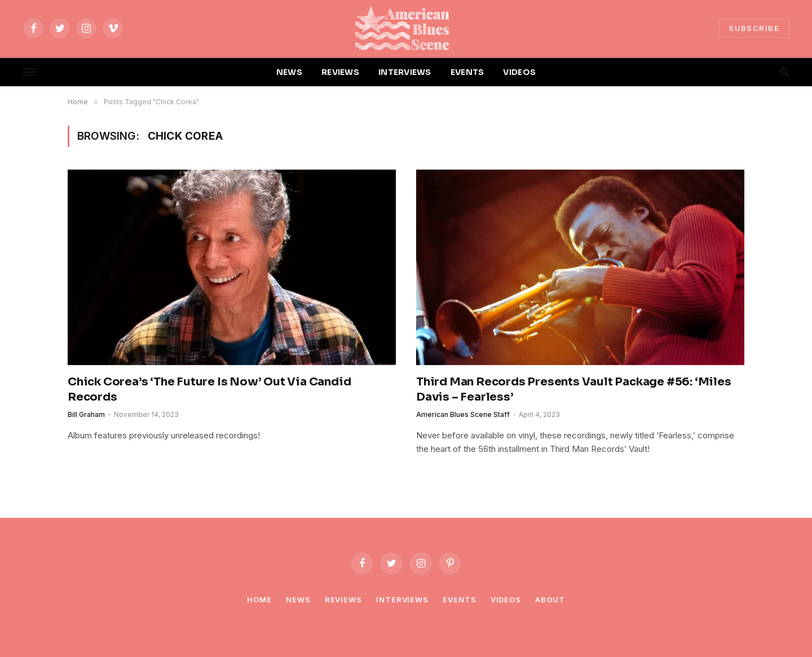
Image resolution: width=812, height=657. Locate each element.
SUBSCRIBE (754, 28)
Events (459, 600)
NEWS (289, 72)
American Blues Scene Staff (463, 414)
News (298, 600)
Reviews (343, 600)
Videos (506, 600)
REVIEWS (340, 72)
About (550, 600)
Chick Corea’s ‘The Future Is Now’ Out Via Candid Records (209, 389)
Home (259, 600)
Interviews (402, 600)
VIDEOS (519, 72)
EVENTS (467, 72)
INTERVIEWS (405, 72)
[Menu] (30, 72)
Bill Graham (86, 414)
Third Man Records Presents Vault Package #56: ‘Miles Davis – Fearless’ (574, 389)
